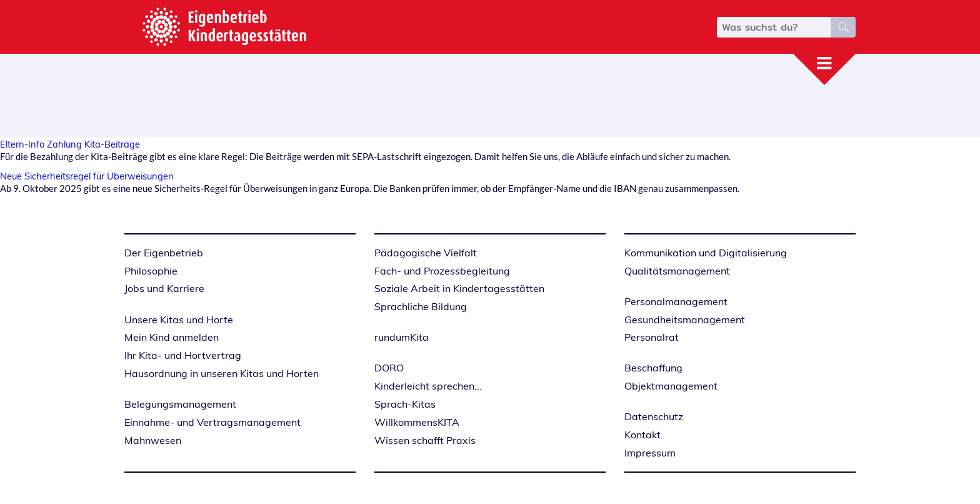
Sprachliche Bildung (421, 306)
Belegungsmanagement (180, 404)
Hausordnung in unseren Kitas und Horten (222, 373)
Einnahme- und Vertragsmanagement (212, 422)
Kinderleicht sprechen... (428, 386)
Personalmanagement (676, 301)
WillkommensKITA (417, 422)
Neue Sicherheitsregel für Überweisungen (87, 176)
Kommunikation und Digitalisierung (706, 253)
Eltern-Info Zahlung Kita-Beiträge (70, 144)
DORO (389, 368)
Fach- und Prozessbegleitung (442, 271)
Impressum (650, 453)
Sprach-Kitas (405, 404)
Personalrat (652, 337)
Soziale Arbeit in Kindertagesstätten (459, 288)
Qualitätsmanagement (677, 271)
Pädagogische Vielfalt (426, 253)
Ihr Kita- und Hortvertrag (183, 355)
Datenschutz (654, 416)
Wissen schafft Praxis (425, 440)
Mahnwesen (153, 440)
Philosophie (151, 271)
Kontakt (642, 435)
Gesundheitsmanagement (685, 320)
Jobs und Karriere (164, 288)
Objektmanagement (671, 386)
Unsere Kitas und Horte (179, 320)
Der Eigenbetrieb (164, 253)
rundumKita (402, 337)
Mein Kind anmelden (172, 337)
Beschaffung (653, 368)
